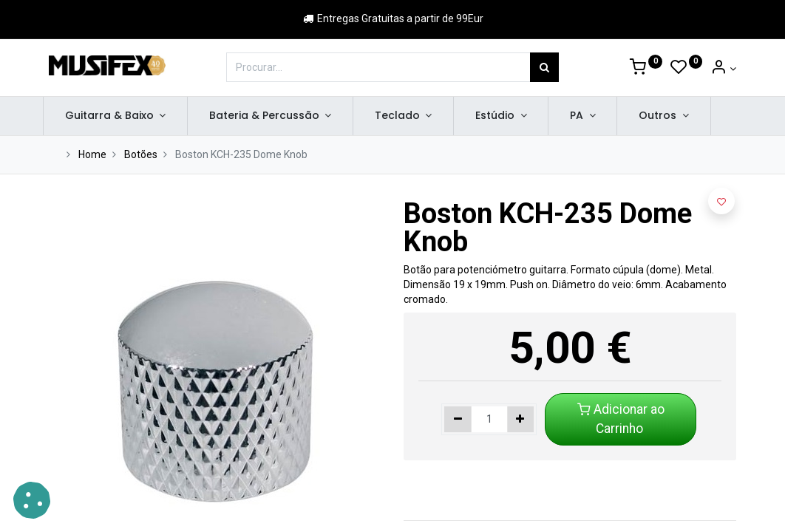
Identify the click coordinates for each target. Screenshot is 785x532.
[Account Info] (723, 69)
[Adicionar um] (521, 420)
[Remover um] (458, 420)
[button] (721, 201)
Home (92, 154)
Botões (141, 154)
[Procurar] (544, 67)
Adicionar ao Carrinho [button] (621, 419)
